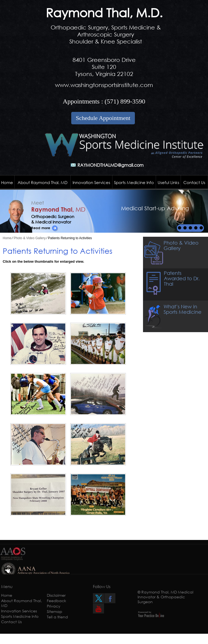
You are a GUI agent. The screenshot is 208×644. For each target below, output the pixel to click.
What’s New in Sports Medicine (183, 309)
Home (7, 182)
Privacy (54, 606)
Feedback (56, 601)
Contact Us (194, 182)
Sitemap (55, 611)
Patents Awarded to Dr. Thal (182, 278)
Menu (7, 586)
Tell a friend (57, 617)
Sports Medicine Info (134, 182)
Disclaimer (56, 595)
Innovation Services (91, 182)
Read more (41, 228)
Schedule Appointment (103, 118)
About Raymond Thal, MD (43, 182)
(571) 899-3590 (125, 101)
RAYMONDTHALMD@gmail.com (110, 165)
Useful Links (168, 182)
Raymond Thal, (58, 209)
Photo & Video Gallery (30, 238)
